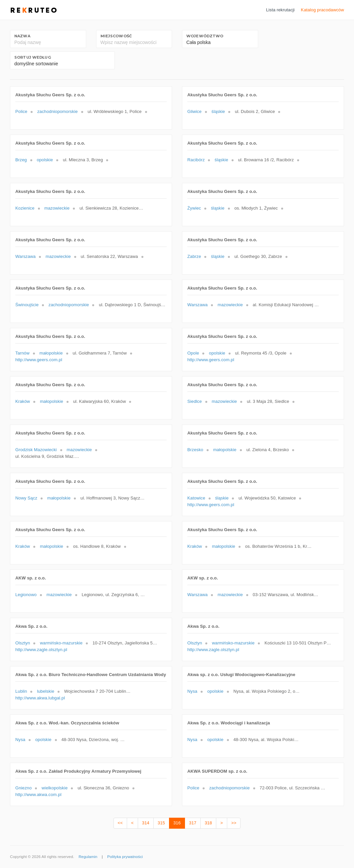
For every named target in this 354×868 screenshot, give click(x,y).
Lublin (21, 691)
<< (120, 823)
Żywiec (194, 208)
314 (146, 823)
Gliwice (194, 111)
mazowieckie (57, 208)
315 (161, 823)
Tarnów (22, 353)
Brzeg (21, 160)
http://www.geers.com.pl (39, 360)
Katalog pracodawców (322, 10)
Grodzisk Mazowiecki (36, 450)
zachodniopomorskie (58, 111)
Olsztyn (23, 643)
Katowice (196, 498)
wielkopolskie (55, 788)
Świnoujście (27, 305)
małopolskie (51, 353)
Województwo (205, 36)
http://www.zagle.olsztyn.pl (41, 650)
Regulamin (88, 857)
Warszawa (25, 256)
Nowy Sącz (26, 498)
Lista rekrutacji (280, 10)
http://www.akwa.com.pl (38, 795)
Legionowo (26, 595)
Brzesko (195, 450)
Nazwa (22, 36)
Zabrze (194, 256)
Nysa (192, 691)
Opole (193, 353)
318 (208, 823)
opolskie (45, 160)
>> (234, 823)
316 (177, 823)
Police (21, 111)
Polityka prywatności (125, 857)
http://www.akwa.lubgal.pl (40, 698)
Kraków (23, 401)
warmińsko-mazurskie (61, 643)
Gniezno (23, 788)
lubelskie (46, 691)
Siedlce (195, 401)
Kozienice (25, 208)
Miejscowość (116, 36)
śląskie (218, 111)
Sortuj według (33, 57)
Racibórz (196, 160)
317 (193, 823)
